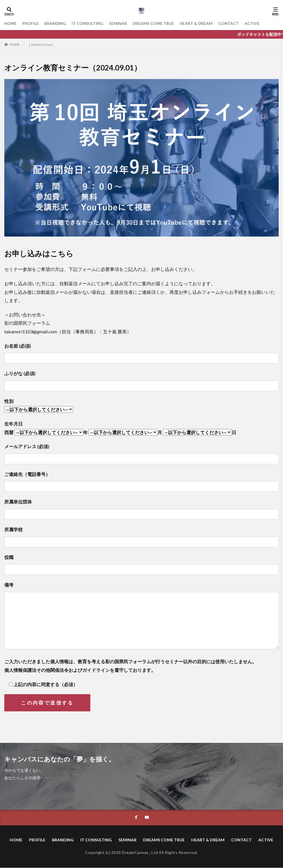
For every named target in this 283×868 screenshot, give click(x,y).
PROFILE (31, 23)
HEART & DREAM (197, 23)
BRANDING (56, 23)
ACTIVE (253, 23)
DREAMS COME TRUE (154, 23)
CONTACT (230, 23)
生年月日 (13, 424)
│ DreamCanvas (41, 45)
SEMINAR (119, 23)
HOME (11, 23)
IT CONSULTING (88, 23)
